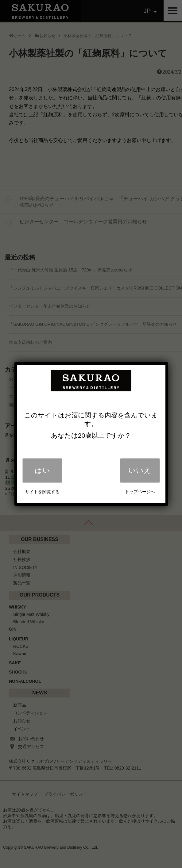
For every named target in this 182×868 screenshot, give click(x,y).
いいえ (140, 470)
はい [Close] (42, 470)
